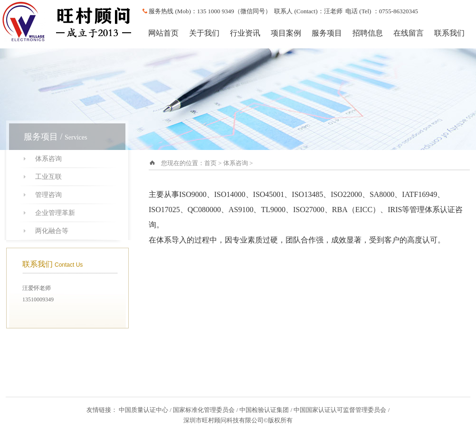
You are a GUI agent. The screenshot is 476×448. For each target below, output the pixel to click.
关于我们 (204, 33)
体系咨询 (48, 159)
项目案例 (286, 33)
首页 (210, 163)
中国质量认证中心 (143, 410)
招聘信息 (368, 33)
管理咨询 (48, 195)
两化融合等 (52, 231)
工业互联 (48, 177)
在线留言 (409, 33)
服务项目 (327, 33)
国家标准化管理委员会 (204, 410)
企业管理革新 (55, 213)
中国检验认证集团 (264, 410)
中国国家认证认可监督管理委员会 (340, 410)
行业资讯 (245, 33)
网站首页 (163, 33)
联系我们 (449, 33)
